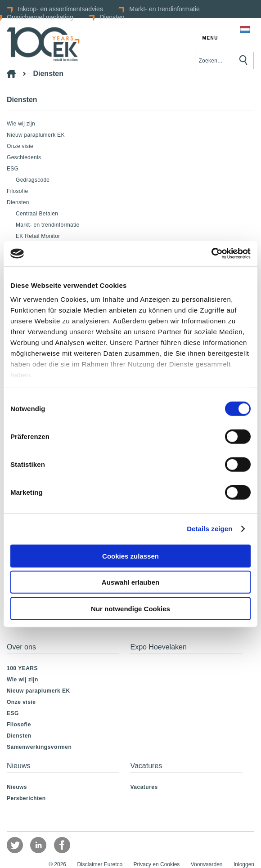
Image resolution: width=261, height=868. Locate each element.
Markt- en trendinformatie (164, 9)
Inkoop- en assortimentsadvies (60, 9)
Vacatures (144, 787)
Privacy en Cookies (157, 864)
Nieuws (17, 787)
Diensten (112, 17)
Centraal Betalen (37, 214)
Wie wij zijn (21, 124)
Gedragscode (33, 180)
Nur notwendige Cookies (130, 608)
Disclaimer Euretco (100, 864)
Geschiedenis (24, 157)
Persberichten (26, 798)
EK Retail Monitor (38, 236)
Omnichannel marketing (40, 17)
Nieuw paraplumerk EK (36, 135)
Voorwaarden (207, 864)
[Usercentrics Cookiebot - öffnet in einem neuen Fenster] (211, 254)
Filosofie (17, 191)
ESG (13, 169)
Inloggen (244, 864)
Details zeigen (209, 529)
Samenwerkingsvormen (39, 747)
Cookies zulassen (130, 556)
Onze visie (20, 146)
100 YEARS (22, 668)
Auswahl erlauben (130, 582)
